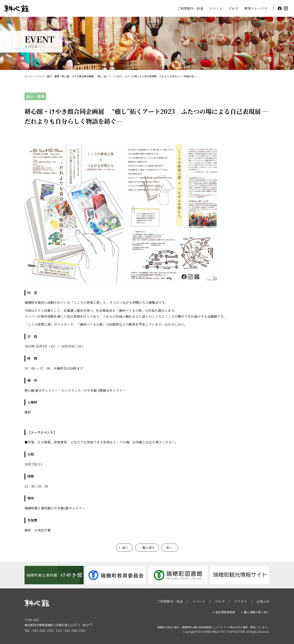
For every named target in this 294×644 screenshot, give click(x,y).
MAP (87, 625)
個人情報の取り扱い (257, 612)
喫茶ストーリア (256, 8)
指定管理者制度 (225, 612)
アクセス (241, 601)
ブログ (233, 8)
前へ (125, 548)
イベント (216, 8)
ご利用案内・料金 (190, 8)
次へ (169, 548)
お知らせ (263, 601)
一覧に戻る (147, 548)
